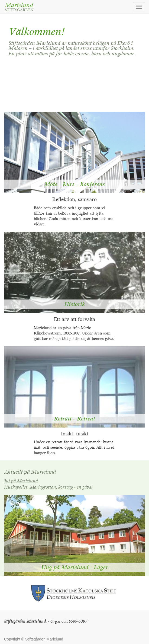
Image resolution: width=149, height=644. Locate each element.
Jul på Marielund (21, 481)
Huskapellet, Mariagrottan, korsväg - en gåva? (49, 487)
